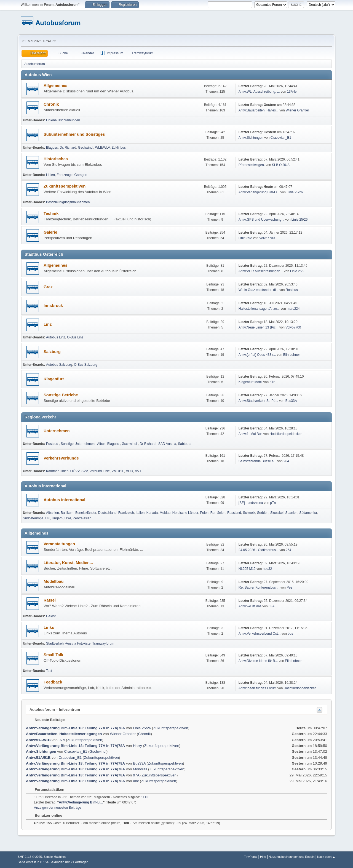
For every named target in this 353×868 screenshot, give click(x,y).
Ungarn (57, 518)
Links (49, 627)
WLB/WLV (102, 148)
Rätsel (50, 600)
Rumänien (218, 513)
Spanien (292, 513)
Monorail (140, 769)
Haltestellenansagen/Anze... (259, 309)
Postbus (53, 444)
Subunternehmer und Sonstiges (74, 134)
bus (290, 634)
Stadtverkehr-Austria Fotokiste (68, 643)
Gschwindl (86, 148)
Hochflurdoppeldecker (286, 434)
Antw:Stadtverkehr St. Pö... (258, 401)
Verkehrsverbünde (61, 458)
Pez (289, 587)
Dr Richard (148, 444)
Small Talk (53, 655)
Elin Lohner (292, 355)
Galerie (50, 232)
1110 (145, 797)
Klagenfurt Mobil (251, 382)
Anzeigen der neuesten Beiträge (58, 808)
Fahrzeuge (65, 175)
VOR (130, 471)
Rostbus (292, 290)
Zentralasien (82, 518)
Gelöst (51, 616)
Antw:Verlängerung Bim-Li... (259, 192)
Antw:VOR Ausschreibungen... (261, 271)
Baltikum (67, 513)
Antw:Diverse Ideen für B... (258, 661)
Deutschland (107, 513)
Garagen (81, 175)
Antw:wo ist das (250, 606)
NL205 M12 (247, 569)
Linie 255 (297, 271)
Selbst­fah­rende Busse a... (257, 461)
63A (272, 606)
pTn (272, 382)
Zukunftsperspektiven (65, 186)
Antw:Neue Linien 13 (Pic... (259, 327)
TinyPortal (251, 857)
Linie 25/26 (295, 192)
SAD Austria (167, 444)
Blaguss (52, 148)
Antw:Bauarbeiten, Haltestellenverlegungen (64, 734)
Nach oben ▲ (326, 857)
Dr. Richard (68, 148)
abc (136, 781)
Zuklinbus (119, 148)
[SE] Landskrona (251, 503)
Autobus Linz (56, 337)
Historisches (56, 159)
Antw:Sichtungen (251, 138)
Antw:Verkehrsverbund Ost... (260, 634)
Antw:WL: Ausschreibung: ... (259, 92)
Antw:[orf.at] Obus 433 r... (257, 355)
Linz (48, 324)
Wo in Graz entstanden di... (259, 290)
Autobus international (64, 500)
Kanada (152, 513)
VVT (138, 471)
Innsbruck (53, 306)
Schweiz (249, 513)
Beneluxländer (86, 513)
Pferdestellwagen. (252, 165)
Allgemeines (55, 86)
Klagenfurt (54, 379)
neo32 (267, 569)
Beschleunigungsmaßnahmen (68, 202)
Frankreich (126, 513)
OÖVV (75, 471)
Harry (137, 746)
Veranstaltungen (59, 544)
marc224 (293, 309)
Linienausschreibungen (63, 120)
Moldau (165, 513)
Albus (101, 444)
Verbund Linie (100, 471)
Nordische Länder (185, 513)
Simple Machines (55, 857)
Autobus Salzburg (59, 365)
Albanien (53, 513)
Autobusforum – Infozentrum (55, 710)
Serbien (263, 513)
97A (62, 740)
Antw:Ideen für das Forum (258, 688)
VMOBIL (118, 471)
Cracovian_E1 (281, 138)
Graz (48, 287)
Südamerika (308, 513)
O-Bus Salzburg (86, 365)
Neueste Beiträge (47, 720)
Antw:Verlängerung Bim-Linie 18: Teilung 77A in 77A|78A (75, 728)
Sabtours (184, 444)
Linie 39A (245, 238)
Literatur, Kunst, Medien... (68, 563)
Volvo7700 (267, 238)
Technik (51, 213)
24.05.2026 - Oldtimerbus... (259, 550)
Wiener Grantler (297, 110)
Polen (204, 513)
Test (49, 671)
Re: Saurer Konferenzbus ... (259, 587)
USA (68, 518)
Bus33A (291, 401)
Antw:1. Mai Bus (251, 434)
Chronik (51, 104)
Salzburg (52, 352)
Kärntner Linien (57, 471)
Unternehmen (57, 431)
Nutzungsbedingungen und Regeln (292, 857)
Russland (234, 513)
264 (286, 461)
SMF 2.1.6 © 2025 (30, 857)
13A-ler (292, 92)
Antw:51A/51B (39, 740)
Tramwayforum (103, 643)
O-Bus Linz (75, 337)
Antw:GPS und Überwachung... (261, 220)
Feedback (53, 682)
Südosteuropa (33, 518)
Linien (50, 175)
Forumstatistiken (47, 790)
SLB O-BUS (281, 165)
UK (48, 518)
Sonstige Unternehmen (78, 444)
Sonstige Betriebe (61, 395)
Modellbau (54, 581)
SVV (85, 471)
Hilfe (263, 857)
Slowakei (277, 513)
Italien (140, 513)
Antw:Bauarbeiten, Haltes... (259, 110)
